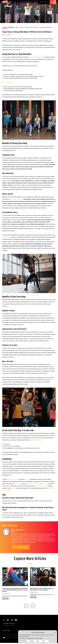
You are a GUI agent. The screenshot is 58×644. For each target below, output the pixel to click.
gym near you (17, 484)
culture (27, 479)
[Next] (33, 606)
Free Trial (45, 2)
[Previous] (26, 606)
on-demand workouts (42, 486)
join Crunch (45, 484)
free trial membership (33, 484)
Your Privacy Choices (11, 638)
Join (55, 2)
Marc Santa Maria (18, 530)
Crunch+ (13, 488)
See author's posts (21, 547)
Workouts (11, 27)
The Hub (5, 27)
